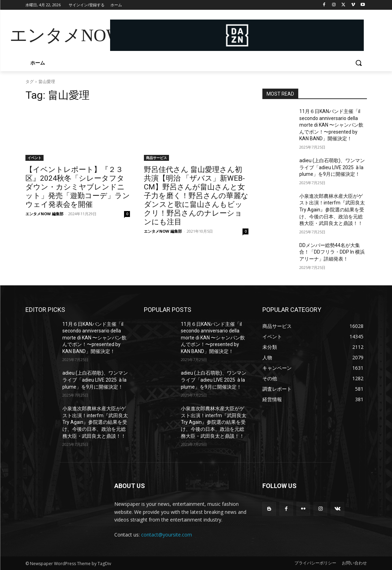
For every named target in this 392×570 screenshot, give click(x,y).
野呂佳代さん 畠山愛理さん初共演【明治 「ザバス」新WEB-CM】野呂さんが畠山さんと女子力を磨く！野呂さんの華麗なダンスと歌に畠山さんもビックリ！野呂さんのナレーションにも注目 (196, 196)
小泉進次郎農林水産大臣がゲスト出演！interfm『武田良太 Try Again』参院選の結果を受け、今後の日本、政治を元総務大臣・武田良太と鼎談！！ (332, 210)
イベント (34, 158)
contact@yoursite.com (167, 535)
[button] (359, 63)
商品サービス (156, 158)
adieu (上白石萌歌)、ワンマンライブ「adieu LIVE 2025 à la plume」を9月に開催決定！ (332, 167)
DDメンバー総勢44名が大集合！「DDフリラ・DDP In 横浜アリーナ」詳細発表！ (332, 252)
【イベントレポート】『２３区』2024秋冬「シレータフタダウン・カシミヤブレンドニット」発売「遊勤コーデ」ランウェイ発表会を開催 (78, 187)
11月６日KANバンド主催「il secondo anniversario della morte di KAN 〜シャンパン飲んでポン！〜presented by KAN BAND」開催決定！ (331, 125)
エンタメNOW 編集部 (44, 214)
